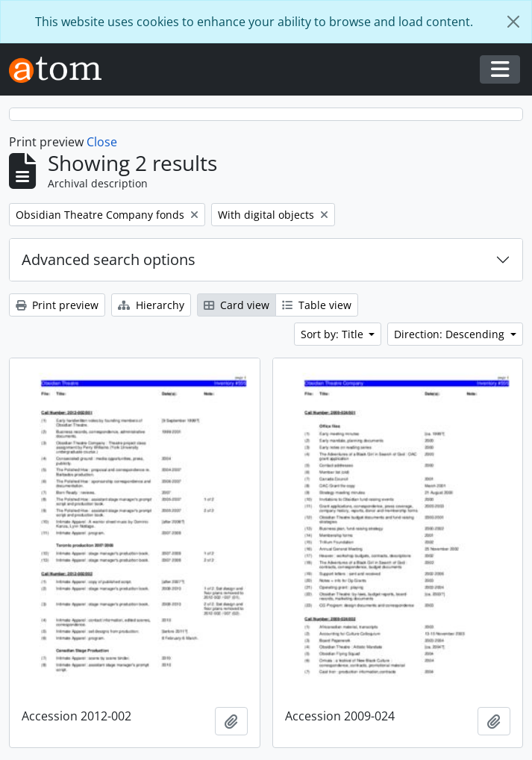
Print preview (57, 305)
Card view (237, 305)
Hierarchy (151, 305)
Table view (317, 305)
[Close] (513, 22)
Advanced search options (109, 259)
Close (102, 142)
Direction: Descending (451, 334)
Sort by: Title (334, 334)
